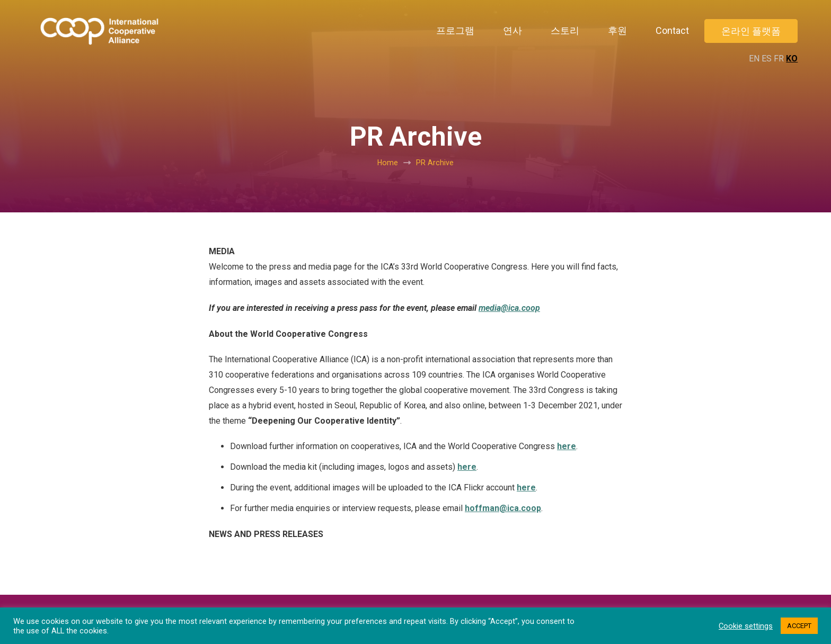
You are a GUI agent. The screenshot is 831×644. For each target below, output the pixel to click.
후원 (617, 30)
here (567, 446)
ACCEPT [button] (799, 626)
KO (792, 59)
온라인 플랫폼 (751, 31)
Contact (672, 30)
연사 (512, 30)
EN (754, 59)
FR (779, 59)
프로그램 (455, 30)
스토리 (565, 30)
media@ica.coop (509, 308)
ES (767, 59)
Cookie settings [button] (746, 626)
